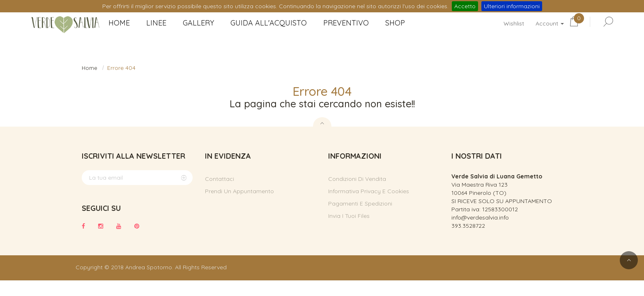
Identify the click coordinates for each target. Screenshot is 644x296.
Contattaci (220, 179)
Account (550, 23)
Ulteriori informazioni (512, 6)
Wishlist (514, 23)
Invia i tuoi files (349, 216)
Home (90, 68)
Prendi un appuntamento (239, 191)
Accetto (465, 6)
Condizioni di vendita (357, 179)
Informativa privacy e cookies (369, 191)
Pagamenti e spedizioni (360, 203)
